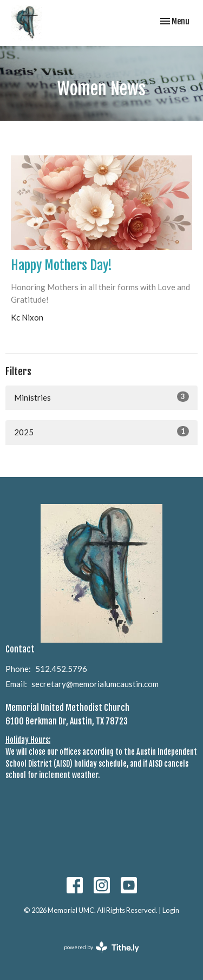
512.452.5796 (61, 669)
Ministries (101, 397)
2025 (101, 432)
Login (171, 910)
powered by (101, 947)
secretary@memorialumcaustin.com (95, 684)
